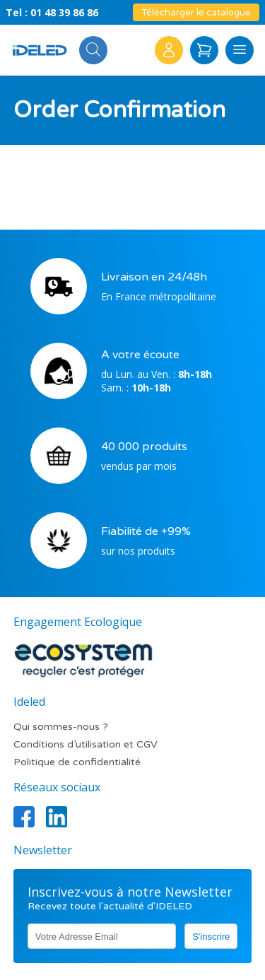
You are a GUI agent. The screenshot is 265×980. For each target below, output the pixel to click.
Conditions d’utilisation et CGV (86, 744)
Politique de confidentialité (77, 762)
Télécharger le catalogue (196, 13)
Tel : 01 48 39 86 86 (52, 12)
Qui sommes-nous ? (61, 727)
